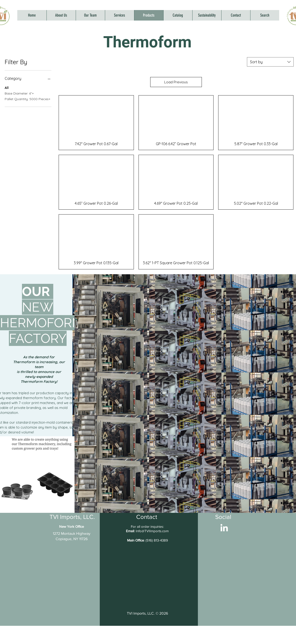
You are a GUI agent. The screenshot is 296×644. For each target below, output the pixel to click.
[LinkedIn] (224, 528)
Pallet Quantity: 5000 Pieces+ (27, 99)
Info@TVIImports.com (152, 531)
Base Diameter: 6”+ (19, 93)
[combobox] (270, 62)
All (7, 88)
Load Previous (176, 82)
